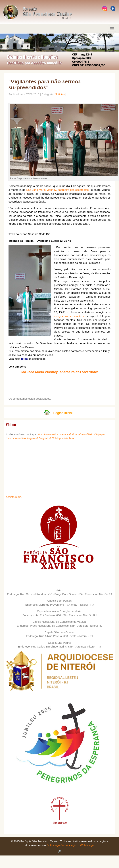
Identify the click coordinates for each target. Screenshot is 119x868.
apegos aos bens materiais (70, 316)
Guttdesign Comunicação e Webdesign (70, 845)
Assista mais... (15, 497)
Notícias (60, 94)
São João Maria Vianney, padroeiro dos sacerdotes (59, 372)
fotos (24, 359)
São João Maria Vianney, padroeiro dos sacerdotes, (58, 190)
